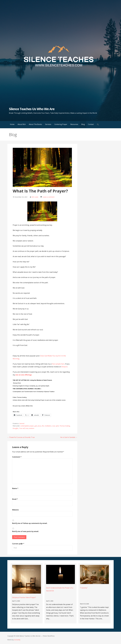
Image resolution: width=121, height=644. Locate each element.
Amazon (64, 367)
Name (15, 488)
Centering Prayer (61, 124)
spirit (57, 426)
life (43, 426)
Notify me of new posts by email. (25, 531)
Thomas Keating (65, 426)
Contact (91, 124)
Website (15, 510)
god (36, 426)
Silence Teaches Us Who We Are (32, 109)
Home (12, 124)
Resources (74, 124)
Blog (83, 124)
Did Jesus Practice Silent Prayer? (24, 597)
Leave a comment (49, 197)
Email (15, 499)
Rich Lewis (35, 197)
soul (54, 426)
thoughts (16, 428)
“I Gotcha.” (84, 588)
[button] (98, 125)
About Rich (22, 124)
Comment (17, 457)
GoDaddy (17, 640)
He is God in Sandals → (69, 437)
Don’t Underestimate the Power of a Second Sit (60, 589)
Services (48, 124)
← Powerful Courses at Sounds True (21, 437)
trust (27, 428)
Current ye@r (18, 544)
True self (22, 428)
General (22, 423)
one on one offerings (24, 375)
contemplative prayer (27, 426)
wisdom (32, 428)
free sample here (58, 364)
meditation (48, 426)
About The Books (35, 124)
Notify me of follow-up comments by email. (30, 523)
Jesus (39, 426)
